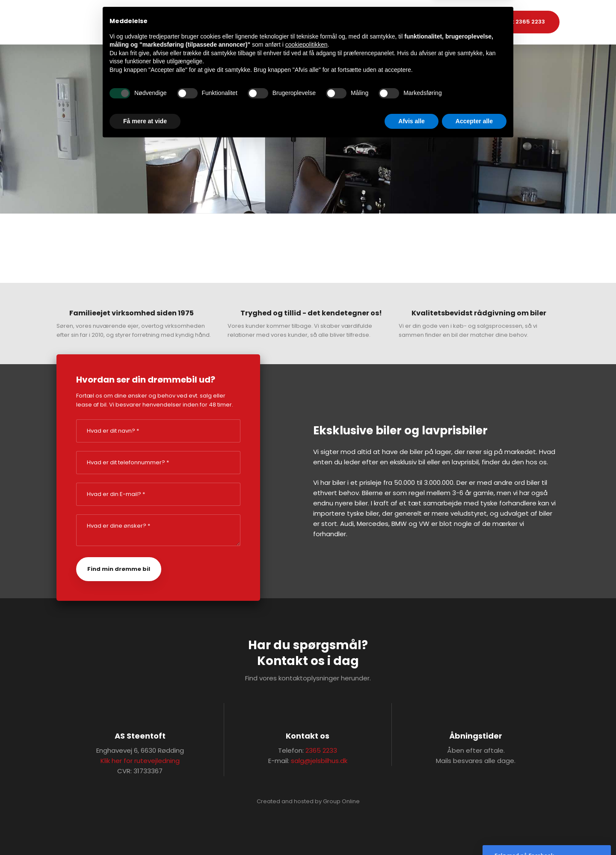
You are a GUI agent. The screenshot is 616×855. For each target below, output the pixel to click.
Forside (256, 22)
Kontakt (362, 22)
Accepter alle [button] (474, 831)
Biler (288, 22)
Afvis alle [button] (411, 831)
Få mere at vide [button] (145, 831)
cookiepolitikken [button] (307, 755)
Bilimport (322, 22)
